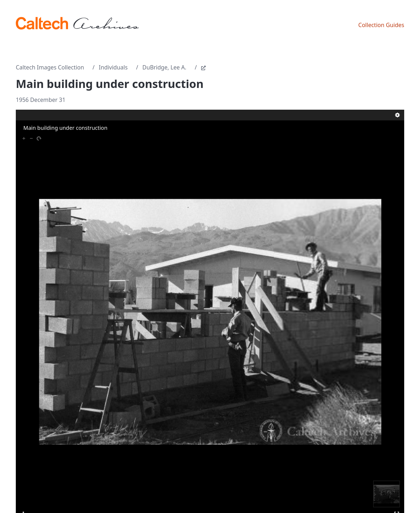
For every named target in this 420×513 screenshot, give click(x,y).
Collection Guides (381, 25)
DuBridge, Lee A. (164, 67)
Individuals (113, 67)
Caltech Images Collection (50, 67)
